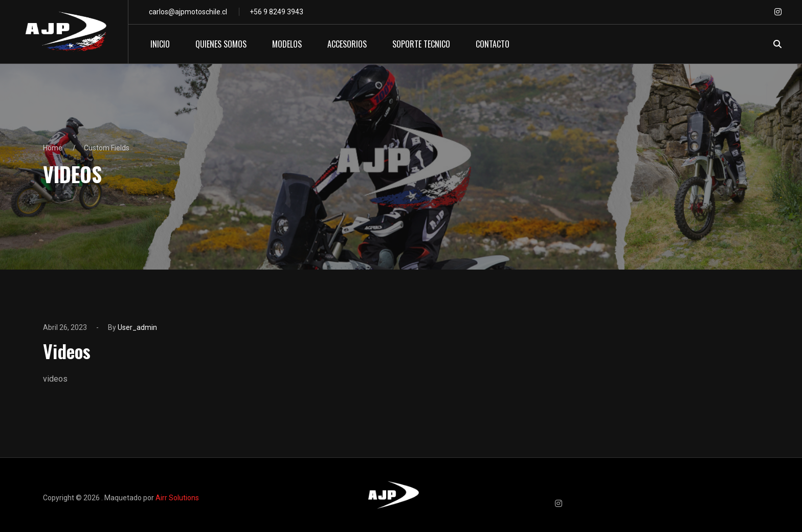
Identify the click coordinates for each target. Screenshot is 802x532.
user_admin (137, 327)
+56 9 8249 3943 (276, 12)
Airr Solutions (177, 498)
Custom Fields (107, 148)
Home (53, 148)
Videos (67, 351)
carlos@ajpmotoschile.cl (188, 12)
